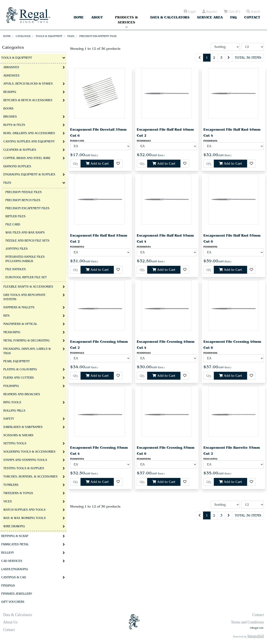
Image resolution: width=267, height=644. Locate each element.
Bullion (7, 553)
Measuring (12, 332)
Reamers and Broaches (22, 394)
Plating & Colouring (20, 369)
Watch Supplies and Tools (24, 510)
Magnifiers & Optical (20, 324)
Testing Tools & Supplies (24, 468)
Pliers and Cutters (19, 378)
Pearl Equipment (17, 361)
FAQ (233, 17)
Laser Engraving (15, 569)
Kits (6, 316)
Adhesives (11, 76)
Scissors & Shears (18, 435)
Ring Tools (12, 402)
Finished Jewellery (17, 594)
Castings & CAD (14, 577)
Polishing (11, 386)
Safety (9, 419)
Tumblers (11, 485)
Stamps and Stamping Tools (25, 460)
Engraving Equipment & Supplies (29, 175)
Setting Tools (15, 444)
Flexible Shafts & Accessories (28, 287)
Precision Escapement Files (98, 36)
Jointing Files (17, 249)
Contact (252, 17)
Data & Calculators (170, 17)
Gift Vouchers (13, 602)
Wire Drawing (14, 526)
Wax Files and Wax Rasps (25, 233)
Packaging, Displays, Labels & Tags (27, 351)
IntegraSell (256, 636)
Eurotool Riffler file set (26, 277)
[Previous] (200, 58)
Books (8, 109)
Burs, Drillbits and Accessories (29, 133)
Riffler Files (15, 216)
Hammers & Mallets (19, 307)
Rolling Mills (14, 411)
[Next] (229, 58)
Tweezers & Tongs (18, 493)
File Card (13, 225)
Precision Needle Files (24, 192)
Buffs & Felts (14, 125)
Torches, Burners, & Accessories (30, 477)
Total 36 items (248, 58)
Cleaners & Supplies (20, 150)
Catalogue (23, 36)
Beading (10, 92)
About (97, 17)
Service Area (210, 17)
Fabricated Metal (15, 544)
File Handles (16, 269)
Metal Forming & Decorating (26, 341)
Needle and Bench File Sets (27, 241)
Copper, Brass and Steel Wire (27, 158)
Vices (8, 502)
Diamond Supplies (17, 166)
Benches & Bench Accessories (28, 100)
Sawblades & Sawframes (23, 427)
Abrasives (11, 67)
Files (71, 36)
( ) (231, 12)
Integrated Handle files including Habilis (25, 259)
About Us (10, 622)
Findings (8, 586)
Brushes (10, 117)
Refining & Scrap (15, 536)
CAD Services (12, 561)
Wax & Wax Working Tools (24, 518)
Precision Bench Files (23, 200)
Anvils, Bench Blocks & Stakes (28, 84)
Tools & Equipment (49, 36)
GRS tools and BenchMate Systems (24, 297)
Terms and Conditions (247, 622)
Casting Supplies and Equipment (29, 142)
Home (79, 17)
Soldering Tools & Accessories (29, 452)
